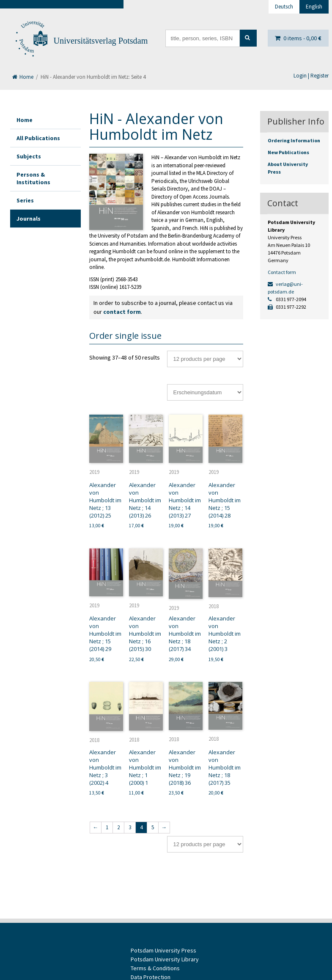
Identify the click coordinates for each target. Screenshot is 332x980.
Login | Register (311, 76)
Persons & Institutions (33, 178)
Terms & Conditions (155, 968)
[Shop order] (205, 392)
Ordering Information (294, 140)
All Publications (38, 138)
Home (23, 77)
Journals (29, 219)
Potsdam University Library (165, 959)
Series (25, 200)
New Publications (288, 152)
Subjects (29, 156)
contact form (122, 312)
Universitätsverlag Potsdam (101, 41)
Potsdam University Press (163, 950)
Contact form (282, 272)
